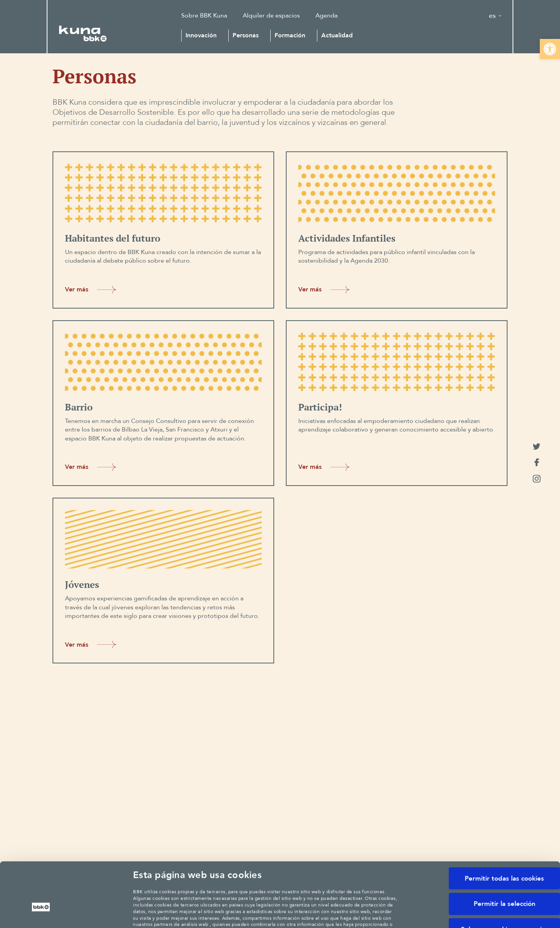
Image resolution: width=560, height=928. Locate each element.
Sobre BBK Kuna (204, 16)
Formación (290, 35)
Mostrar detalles (446, 911)
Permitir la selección (505, 848)
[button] (550, 49)
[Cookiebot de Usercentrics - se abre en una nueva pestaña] (41, 912)
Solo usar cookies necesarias (505, 874)
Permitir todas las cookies (504, 823)
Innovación (201, 35)
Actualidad (337, 35)
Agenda (326, 16)
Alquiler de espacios (271, 16)
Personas (246, 35)
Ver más (92, 290)
